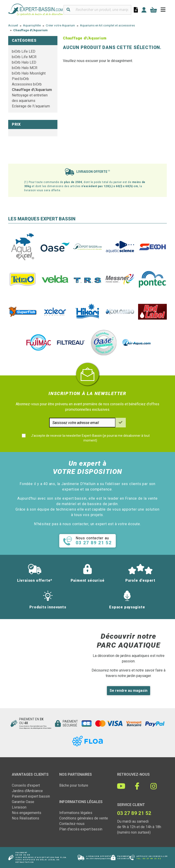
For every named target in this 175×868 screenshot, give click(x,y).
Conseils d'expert (26, 785)
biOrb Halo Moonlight (29, 73)
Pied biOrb (20, 79)
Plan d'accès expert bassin (81, 829)
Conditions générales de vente (84, 818)
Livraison (19, 807)
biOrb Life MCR (24, 57)
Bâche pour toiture (74, 785)
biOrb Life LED (24, 51)
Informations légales (76, 813)
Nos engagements (27, 813)
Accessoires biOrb (27, 84)
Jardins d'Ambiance (27, 791)
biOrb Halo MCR (25, 68)
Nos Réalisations (26, 818)
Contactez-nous (72, 824)
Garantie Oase (23, 802)
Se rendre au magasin (129, 691)
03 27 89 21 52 (152, 859)
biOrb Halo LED (24, 62)
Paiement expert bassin (31, 796)
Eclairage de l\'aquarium (31, 106)
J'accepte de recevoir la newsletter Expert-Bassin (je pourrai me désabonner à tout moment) (90, 438)
